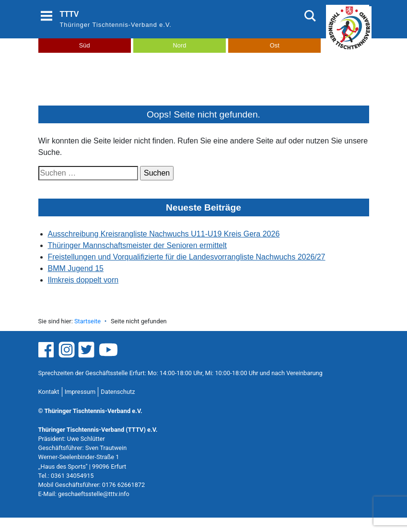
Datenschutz (118, 392)
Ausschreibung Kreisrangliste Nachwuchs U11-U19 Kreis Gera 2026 (164, 234)
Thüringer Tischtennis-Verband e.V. (116, 25)
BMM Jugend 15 (76, 268)
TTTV (70, 14)
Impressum (80, 392)
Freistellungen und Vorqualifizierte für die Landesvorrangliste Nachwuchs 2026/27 (187, 257)
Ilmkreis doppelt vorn (83, 280)
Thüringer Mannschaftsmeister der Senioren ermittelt (138, 245)
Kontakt (49, 392)
